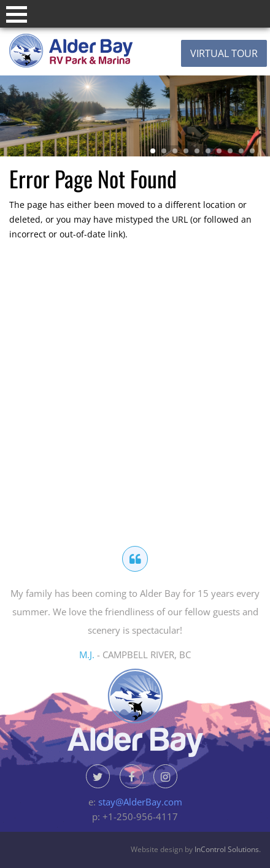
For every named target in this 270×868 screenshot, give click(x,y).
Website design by (195, 849)
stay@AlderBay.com (140, 802)
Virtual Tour (224, 53)
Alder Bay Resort (94, 51)
